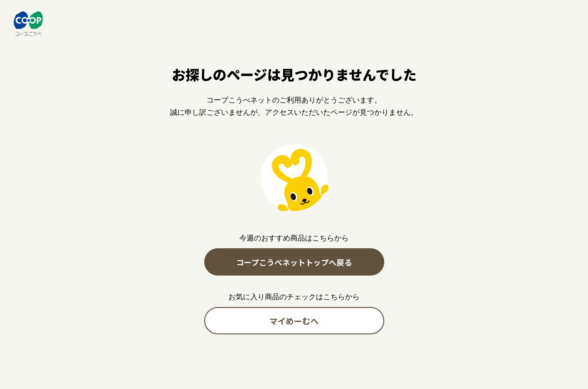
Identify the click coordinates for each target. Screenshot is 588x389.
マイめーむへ (294, 321)
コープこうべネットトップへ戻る (294, 262)
